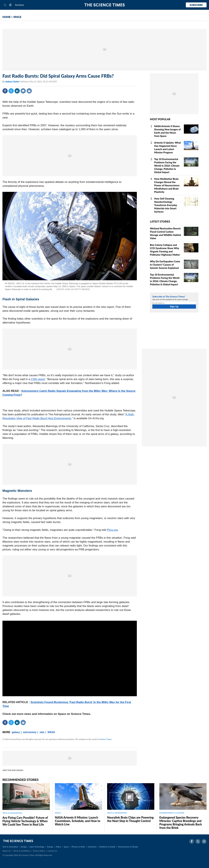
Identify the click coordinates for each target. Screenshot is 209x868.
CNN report (38, 379)
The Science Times (105, 5)
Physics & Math (78, 847)
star (42, 732)
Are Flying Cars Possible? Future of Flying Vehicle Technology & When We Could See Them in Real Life (25, 821)
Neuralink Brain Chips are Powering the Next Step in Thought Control (130, 819)
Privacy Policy (39, 851)
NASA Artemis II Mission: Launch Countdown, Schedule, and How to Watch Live (78, 821)
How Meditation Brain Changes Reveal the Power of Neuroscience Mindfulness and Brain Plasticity (167, 185)
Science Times (105, 739)
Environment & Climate (128, 847)
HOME (7, 17)
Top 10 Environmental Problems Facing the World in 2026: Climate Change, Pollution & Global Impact (167, 166)
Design (24, 847)
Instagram (204, 841)
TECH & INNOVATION (12, 813)
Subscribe (196, 5)
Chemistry (92, 847)
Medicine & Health (107, 847)
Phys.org (112, 530)
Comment (23, 91)
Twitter (11, 91)
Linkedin (17, 91)
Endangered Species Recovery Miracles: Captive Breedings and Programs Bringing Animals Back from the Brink (181, 823)
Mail (29, 91)
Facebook (5, 91)
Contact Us (52, 851)
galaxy (16, 732)
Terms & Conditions (22, 851)
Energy (50, 847)
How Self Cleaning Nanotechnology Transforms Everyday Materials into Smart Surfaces (166, 205)
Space (66, 847)
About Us (6, 851)
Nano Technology (37, 847)
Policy (58, 847)
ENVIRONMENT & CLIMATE (172, 813)
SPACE (17, 17)
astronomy (30, 732)
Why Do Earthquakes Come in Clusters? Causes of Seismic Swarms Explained (165, 265)
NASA (51, 732)
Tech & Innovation (10, 847)
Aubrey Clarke (12, 82)
